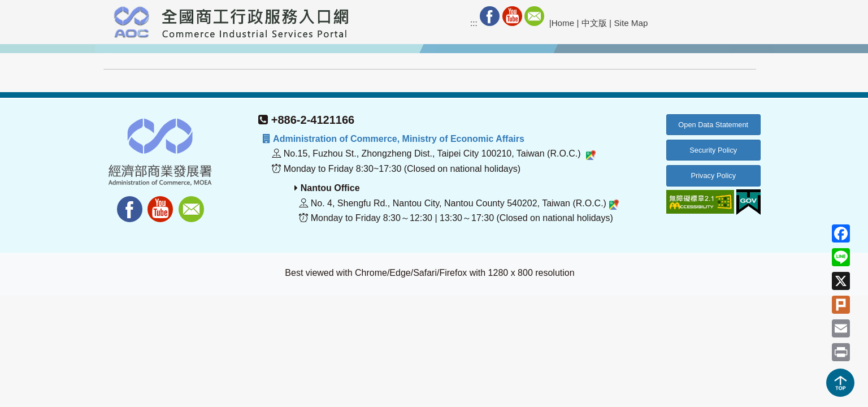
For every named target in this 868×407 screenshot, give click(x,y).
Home (563, 23)
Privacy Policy (713, 176)
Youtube (512, 16)
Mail (534, 16)
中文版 (594, 23)
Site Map (631, 23)
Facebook (490, 16)
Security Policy (713, 150)
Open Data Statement (713, 125)
